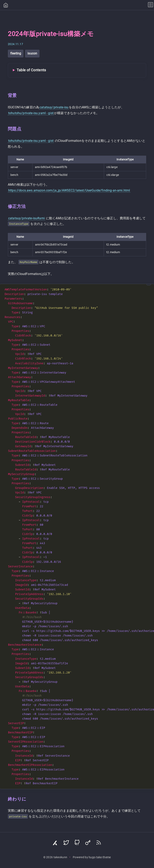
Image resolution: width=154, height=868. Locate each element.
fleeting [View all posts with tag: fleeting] (16, 53)
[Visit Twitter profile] (66, 844)
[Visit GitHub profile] (77, 844)
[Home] (6, 6)
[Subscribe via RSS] (99, 844)
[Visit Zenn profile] (55, 844)
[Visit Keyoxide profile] (88, 844)
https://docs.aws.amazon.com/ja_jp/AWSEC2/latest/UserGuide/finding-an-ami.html (69, 190)
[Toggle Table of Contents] (77, 70)
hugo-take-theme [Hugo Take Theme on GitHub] (100, 857)
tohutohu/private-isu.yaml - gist (31, 113)
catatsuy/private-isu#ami (26, 218)
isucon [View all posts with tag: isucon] (32, 53)
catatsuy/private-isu (54, 107)
